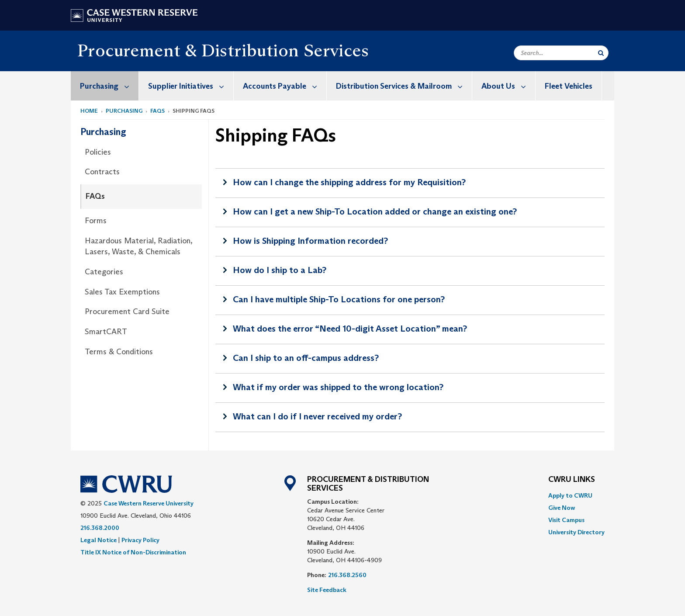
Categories (104, 272)
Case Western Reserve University (149, 503)
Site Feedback (327, 590)
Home (89, 111)
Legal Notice (99, 540)
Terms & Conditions (119, 352)
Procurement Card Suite (127, 311)
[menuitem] (105, 86)
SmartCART (106, 332)
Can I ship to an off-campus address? (306, 358)
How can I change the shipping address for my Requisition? (349, 182)
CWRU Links (572, 480)
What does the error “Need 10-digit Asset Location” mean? (350, 329)
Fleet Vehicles (569, 86)
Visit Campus (566, 520)
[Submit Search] (601, 53)
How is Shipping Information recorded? (310, 241)
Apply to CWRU (570, 495)
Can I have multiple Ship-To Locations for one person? (339, 299)
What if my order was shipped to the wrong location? (338, 387)
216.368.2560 (347, 575)
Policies (98, 152)
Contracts (102, 172)
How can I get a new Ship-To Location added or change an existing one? (375, 211)
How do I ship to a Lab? (280, 270)
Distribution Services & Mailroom (404, 86)
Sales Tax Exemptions (122, 292)
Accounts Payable (285, 86)
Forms (96, 221)
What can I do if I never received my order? (317, 416)
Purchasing (109, 86)
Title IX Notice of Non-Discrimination (133, 552)
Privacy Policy (140, 540)
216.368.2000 (100, 528)
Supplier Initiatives (191, 86)
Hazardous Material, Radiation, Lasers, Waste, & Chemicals (138, 246)
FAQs (157, 111)
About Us (508, 86)
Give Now (562, 508)
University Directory (576, 532)
